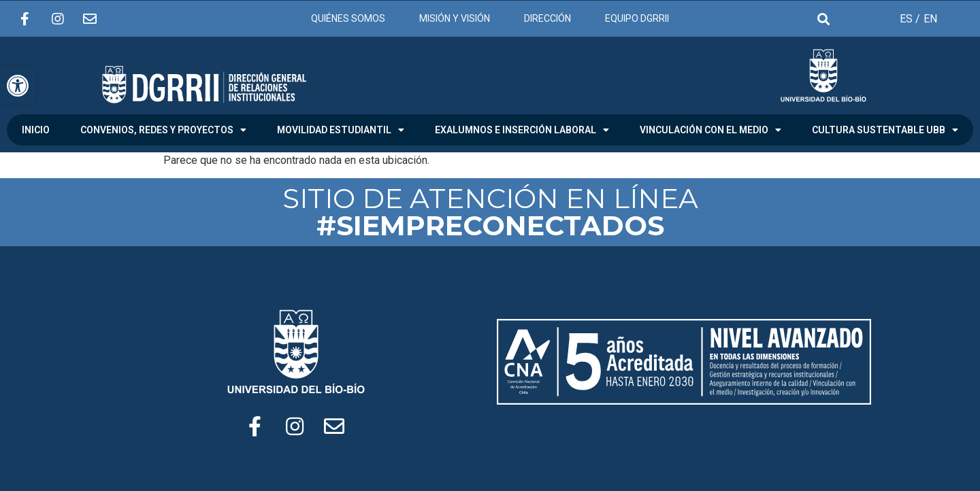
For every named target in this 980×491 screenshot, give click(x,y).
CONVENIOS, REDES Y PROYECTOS (163, 130)
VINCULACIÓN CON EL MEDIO (710, 130)
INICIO (36, 130)
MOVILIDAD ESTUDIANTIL (341, 130)
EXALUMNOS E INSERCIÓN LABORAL (522, 130)
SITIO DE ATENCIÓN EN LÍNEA (490, 212)
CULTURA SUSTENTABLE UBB (885, 130)
